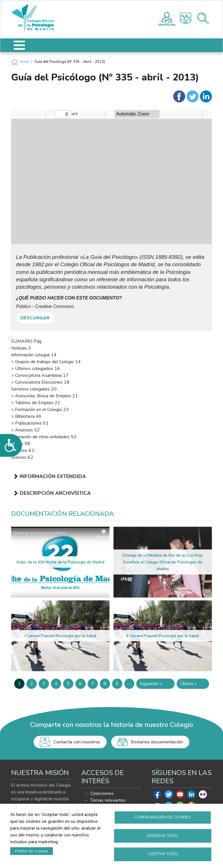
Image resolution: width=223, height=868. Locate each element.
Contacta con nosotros (77, 742)
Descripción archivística (55, 493)
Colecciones (102, 793)
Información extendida (53, 476)
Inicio (24, 62)
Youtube (180, 796)
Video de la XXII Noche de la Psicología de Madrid (60, 562)
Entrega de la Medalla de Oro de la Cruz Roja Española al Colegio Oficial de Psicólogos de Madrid (163, 562)
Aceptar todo (163, 854)
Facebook (157, 796)
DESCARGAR (35, 318)
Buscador (203, 18)
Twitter (169, 796)
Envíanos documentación (157, 742)
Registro (167, 18)
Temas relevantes (108, 800)
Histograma (186, 18)
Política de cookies (32, 851)
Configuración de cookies (163, 817)
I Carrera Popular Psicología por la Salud (60, 636)
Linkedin (191, 796)
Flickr (203, 796)
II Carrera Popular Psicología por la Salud (163, 636)
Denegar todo (163, 835)
